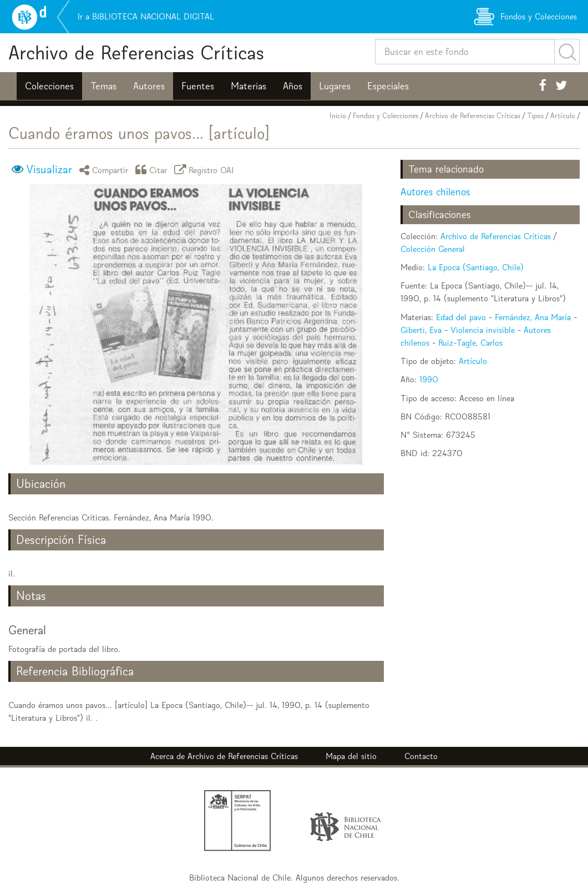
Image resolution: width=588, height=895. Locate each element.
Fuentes (198, 86)
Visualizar (49, 169)
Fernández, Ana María (533, 317)
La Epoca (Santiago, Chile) (476, 267)
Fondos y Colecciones (386, 116)
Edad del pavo (461, 317)
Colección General (433, 249)
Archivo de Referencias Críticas (136, 52)
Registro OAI (206, 170)
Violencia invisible (483, 330)
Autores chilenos (435, 192)
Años (293, 86)
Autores (149, 86)
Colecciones (49, 86)
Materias (249, 86)
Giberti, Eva (421, 330)
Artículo (563, 116)
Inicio (338, 116)
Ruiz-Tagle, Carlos (470, 343)
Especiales (388, 86)
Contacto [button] (421, 756)
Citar (153, 170)
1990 (429, 379)
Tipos (535, 116)
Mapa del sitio (351, 756)
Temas (103, 86)
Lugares (335, 86)
